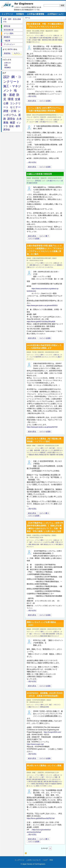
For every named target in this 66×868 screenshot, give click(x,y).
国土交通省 (33, 38)
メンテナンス (40, 267)
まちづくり (45, 357)
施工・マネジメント (36, 542)
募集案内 (7, 37)
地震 (37, 784)
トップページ (7, 14)
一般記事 (7, 41)
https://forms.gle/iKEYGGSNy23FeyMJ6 (41, 322)
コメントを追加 (45, 101)
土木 (53, 38)
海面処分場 (43, 455)
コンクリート (37, 777)
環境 (50, 40)
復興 (58, 784)
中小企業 (40, 38)
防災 (46, 40)
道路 (56, 40)
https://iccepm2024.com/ (52, 732)
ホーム (28, 18)
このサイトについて (33, 860)
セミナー (32, 122)
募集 (30, 544)
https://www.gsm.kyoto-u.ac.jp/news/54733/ (42, 427)
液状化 (37, 455)
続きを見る (32, 101)
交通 (53, 40)
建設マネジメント (34, 42)
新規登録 (7, 53)
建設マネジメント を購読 (26, 854)
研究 (57, 544)
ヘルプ (45, 860)
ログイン (17, 53)
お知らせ (56, 35)
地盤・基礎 (41, 40)
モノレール (32, 786)
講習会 (34, 544)
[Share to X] (59, 101)
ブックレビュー (9, 44)
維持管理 (38, 357)
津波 (53, 781)
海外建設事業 (47, 38)
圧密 (57, 455)
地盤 (41, 452)
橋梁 (56, 38)
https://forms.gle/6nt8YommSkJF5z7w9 (41, 818)
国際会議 (43, 707)
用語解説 (7, 68)
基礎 (50, 781)
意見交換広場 (8, 30)
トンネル (49, 786)
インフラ (42, 265)
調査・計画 (39, 122)
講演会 (46, 544)
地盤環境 (52, 455)
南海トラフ (39, 786)
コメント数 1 (44, 513)
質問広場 (38, 181)
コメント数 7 (44, 236)
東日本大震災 (33, 781)
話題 (6, 65)
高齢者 (31, 183)
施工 (30, 40)
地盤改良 (31, 455)
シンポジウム (49, 267)
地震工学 (48, 784)
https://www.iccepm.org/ (35, 744)
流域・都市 (40, 544)
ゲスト (11, 49)
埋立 (48, 455)
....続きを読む (32, 96)
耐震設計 (42, 784)
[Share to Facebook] (62, 101)
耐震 (45, 781)
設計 (51, 448)
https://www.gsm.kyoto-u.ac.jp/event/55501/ (42, 305)
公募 (6, 103)
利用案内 (20, 14)
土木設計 (34, 40)
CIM (45, 786)
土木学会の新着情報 (36, 14)
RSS (51, 860)
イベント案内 (39, 35)
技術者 (35, 183)
